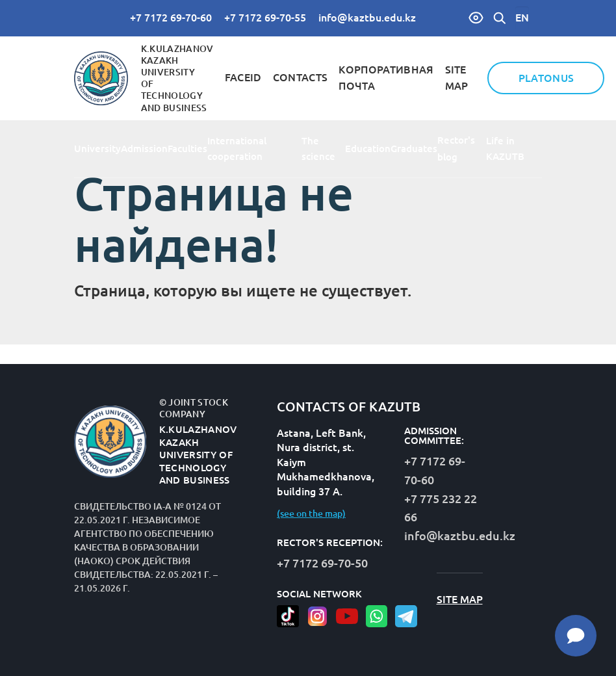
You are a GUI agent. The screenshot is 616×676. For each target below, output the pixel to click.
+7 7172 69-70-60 (171, 18)
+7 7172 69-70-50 (322, 563)
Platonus (546, 78)
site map (460, 599)
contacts (301, 77)
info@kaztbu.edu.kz (367, 18)
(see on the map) (311, 513)
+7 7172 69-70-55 (265, 18)
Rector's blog (456, 149)
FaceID (243, 77)
